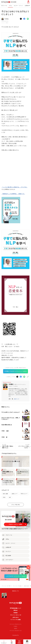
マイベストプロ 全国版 (15, 620)
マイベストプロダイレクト (16, 624)
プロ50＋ (15, 626)
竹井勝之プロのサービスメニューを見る (16, 371)
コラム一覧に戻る (16, 505)
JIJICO (15, 628)
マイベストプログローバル (16, 631)
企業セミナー (15, 494)
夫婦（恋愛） (6, 494)
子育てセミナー (24, 494)
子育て (7, 23)
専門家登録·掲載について (15, 608)
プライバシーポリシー (15, 615)
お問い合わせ (16, 617)
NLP (10, 497)
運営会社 (16, 610)
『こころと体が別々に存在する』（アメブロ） (15, 187)
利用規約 (16, 613)
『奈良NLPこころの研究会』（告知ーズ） (13, 194)
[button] (17, 399)
